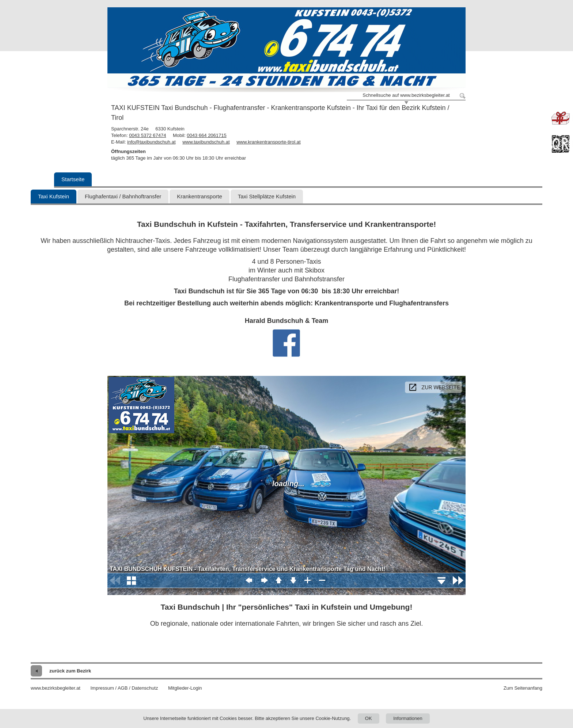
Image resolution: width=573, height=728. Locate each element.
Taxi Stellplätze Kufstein (267, 196)
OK (369, 718)
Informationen (408, 718)
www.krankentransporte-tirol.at (269, 142)
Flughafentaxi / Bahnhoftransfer (123, 196)
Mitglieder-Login (185, 688)
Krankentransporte (199, 196)
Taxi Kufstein (54, 196)
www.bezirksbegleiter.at (56, 688)
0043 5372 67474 (147, 135)
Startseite (73, 179)
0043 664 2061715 (206, 135)
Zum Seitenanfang (523, 688)
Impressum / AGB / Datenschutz (124, 688)
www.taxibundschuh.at (206, 142)
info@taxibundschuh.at (151, 142)
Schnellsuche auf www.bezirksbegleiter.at (406, 95)
